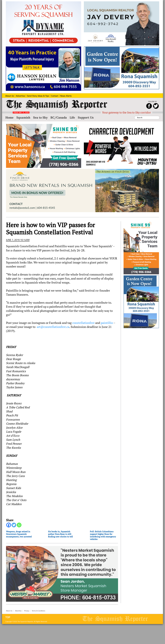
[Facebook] (9, 525)
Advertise (18, 611)
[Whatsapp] (19, 525)
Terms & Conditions (38, 611)
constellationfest (83, 323)
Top (8, 617)
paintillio (107, 323)
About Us (9, 611)
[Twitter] (14, 525)
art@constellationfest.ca (53, 327)
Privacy (27, 611)
